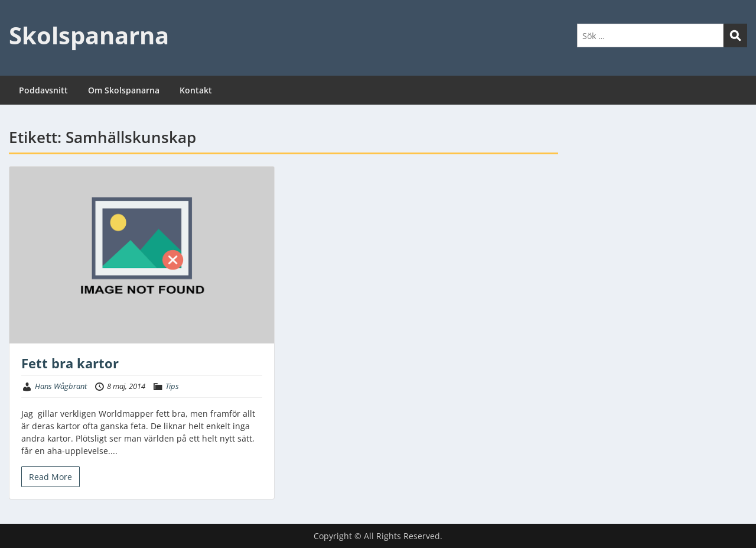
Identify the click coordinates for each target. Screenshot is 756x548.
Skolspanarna (89, 35)
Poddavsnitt (43, 90)
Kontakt (196, 90)
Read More (50, 477)
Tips (172, 386)
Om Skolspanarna (124, 90)
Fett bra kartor (70, 363)
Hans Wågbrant (61, 386)
